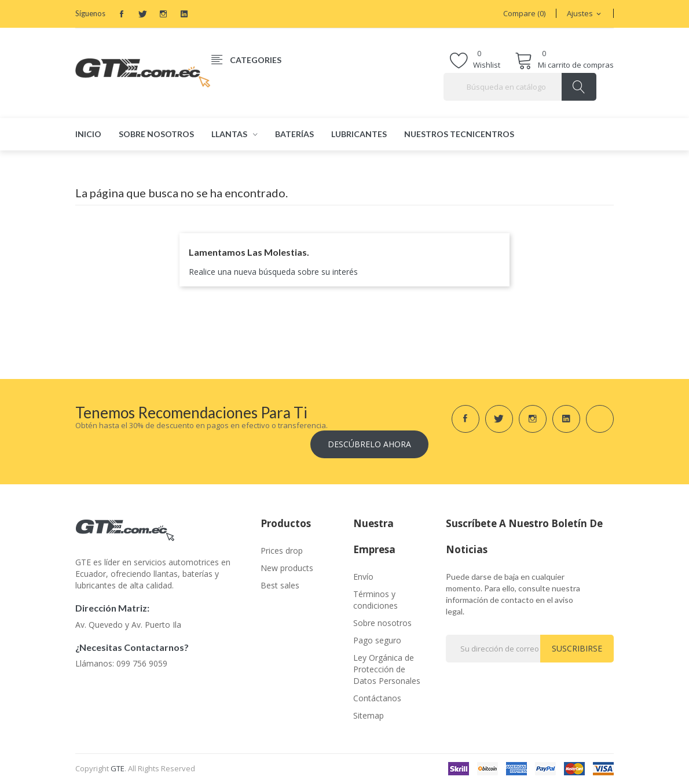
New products (287, 568)
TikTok (205, 14)
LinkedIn (184, 14)
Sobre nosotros (382, 623)
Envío (363, 577)
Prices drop (282, 551)
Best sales (280, 585)
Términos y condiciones (375, 600)
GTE (118, 768)
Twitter (142, 14)
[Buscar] (520, 87)
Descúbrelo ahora (369, 444)
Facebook (122, 14)
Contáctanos (377, 698)
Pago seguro (377, 640)
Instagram (163, 14)
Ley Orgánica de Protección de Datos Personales (387, 669)
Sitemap (369, 715)
